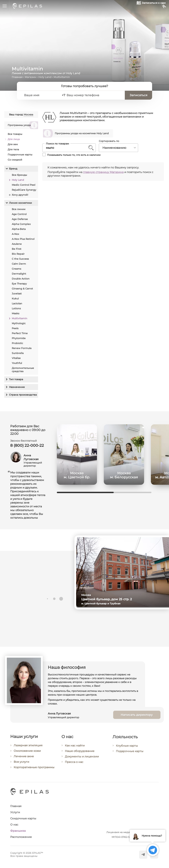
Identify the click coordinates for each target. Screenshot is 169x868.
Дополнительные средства (23, 370)
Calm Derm (19, 264)
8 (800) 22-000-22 (27, 447)
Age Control (19, 214)
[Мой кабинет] (164, 6)
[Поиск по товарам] (66, 148)
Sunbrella (18, 353)
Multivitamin (20, 318)
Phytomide (19, 338)
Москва (28, 115)
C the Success (20, 259)
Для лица (14, 139)
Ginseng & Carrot (22, 289)
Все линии (19, 209)
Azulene (17, 244)
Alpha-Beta (19, 229)
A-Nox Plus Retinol (23, 239)
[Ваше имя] (42, 95)
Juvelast (17, 294)
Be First (17, 249)
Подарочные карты (20, 155)
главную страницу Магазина (103, 172)
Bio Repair (18, 254)
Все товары (15, 134)
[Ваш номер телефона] (95, 95)
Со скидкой (15, 160)
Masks (16, 313)
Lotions (16, 308)
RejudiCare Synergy (24, 190)
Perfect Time (20, 333)
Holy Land (45, 77)
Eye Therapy (19, 284)
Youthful (17, 363)
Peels (15, 328)
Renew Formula (22, 348)
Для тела (13, 149)
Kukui (15, 299)
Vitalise (16, 358)
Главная (17, 77)
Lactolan (17, 303)
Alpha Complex (21, 224)
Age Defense (20, 219)
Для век (13, 144)
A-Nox (15, 234)
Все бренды (19, 175)
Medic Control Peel (24, 185)
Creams (16, 269)
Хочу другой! (20, 195)
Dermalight (19, 274)
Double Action (21, 279)
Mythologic (19, 323)
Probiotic (17, 343)
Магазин (30, 77)
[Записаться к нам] (143, 6)
